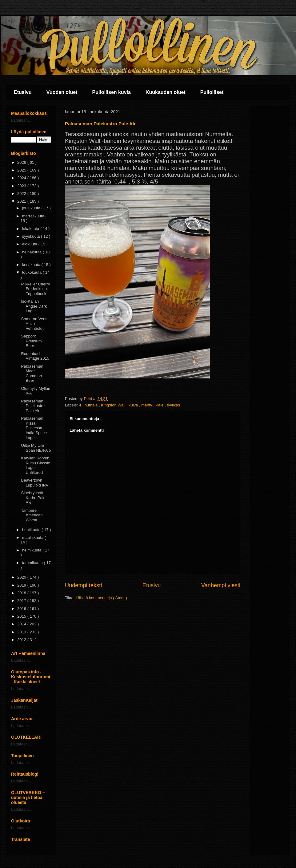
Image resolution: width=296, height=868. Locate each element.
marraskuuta (34, 216)
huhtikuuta (32, 530)
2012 (22, 640)
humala (92, 405)
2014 (22, 624)
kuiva (134, 405)
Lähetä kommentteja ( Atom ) (101, 598)
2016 (22, 609)
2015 (22, 616)
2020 (22, 577)
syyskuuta (32, 236)
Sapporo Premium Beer (31, 341)
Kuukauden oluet (166, 92)
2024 (22, 178)
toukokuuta (32, 272)
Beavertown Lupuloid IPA (34, 483)
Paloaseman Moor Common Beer (32, 373)
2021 (22, 201)
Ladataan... (21, 120)
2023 (22, 186)
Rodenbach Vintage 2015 (35, 356)
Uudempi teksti (83, 585)
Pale (160, 405)
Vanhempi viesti (221, 585)
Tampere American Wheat (32, 515)
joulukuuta (32, 208)
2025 (22, 170)
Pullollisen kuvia (112, 92)
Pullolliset (212, 92)
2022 (22, 194)
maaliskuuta (33, 537)
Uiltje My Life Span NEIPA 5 (36, 448)
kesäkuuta (32, 265)
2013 (22, 632)
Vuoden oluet (62, 92)
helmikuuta (32, 550)
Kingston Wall (114, 405)
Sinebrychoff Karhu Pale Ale (33, 498)
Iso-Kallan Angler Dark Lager (34, 306)
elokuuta (30, 244)
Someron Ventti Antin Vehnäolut (35, 324)
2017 (22, 601)
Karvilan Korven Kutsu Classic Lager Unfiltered (35, 465)
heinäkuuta (32, 252)
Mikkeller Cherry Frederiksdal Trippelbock (35, 289)
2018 (22, 593)
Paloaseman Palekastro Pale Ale (33, 406)
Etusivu (23, 92)
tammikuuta (33, 563)
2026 (22, 162)
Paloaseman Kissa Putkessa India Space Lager (34, 428)
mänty (147, 405)
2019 (22, 585)
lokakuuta (31, 229)
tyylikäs (173, 405)
